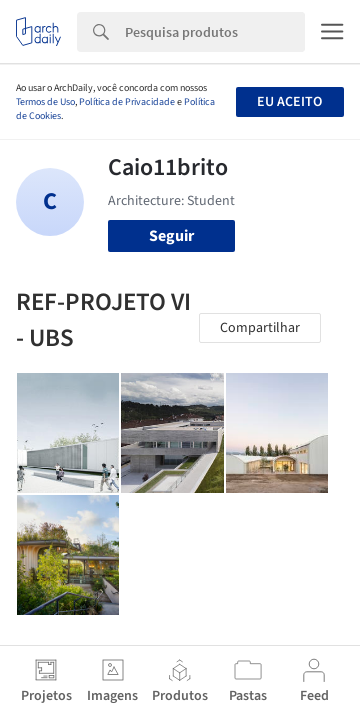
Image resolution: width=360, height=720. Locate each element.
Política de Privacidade (127, 102)
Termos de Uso (45, 102)
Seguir (171, 236)
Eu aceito (289, 102)
